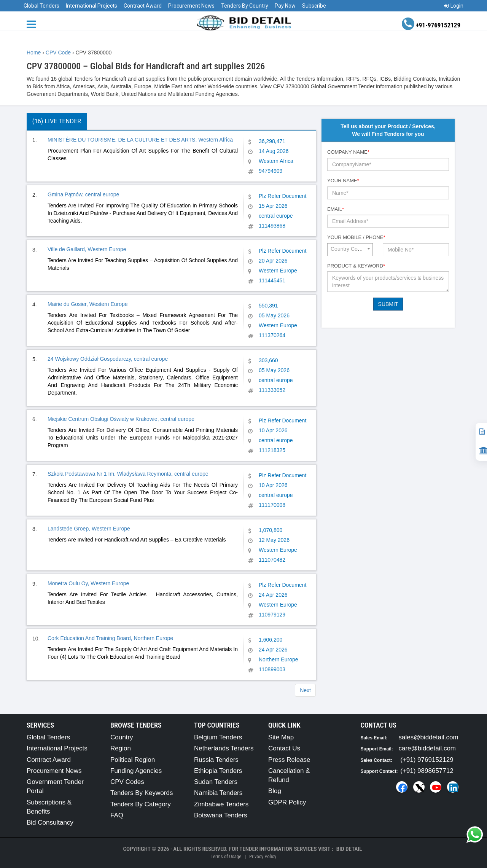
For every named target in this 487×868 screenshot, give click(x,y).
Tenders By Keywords (142, 793)
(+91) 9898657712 (427, 771)
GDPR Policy (287, 802)
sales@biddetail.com (429, 737)
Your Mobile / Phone (356, 237)
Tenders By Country (245, 6)
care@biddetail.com (427, 748)
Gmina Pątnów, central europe (83, 194)
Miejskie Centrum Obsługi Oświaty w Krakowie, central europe (121, 419)
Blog (275, 791)
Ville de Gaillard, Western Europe (87, 249)
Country (122, 737)
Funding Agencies (136, 771)
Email (336, 209)
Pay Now (285, 6)
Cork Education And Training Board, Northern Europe (110, 638)
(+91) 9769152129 (427, 760)
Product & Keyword (356, 266)
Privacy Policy (263, 856)
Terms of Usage (226, 856)
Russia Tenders (216, 760)
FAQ (117, 815)
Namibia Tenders (218, 793)
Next (305, 690)
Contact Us (284, 748)
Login (454, 6)
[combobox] (350, 250)
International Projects (92, 6)
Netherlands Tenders (224, 748)
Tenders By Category (141, 804)
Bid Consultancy (50, 823)
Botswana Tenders (221, 815)
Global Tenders (41, 6)
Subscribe (314, 6)
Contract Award (143, 6)
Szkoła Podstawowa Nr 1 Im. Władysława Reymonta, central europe (128, 474)
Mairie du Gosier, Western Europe (88, 304)
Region (121, 748)
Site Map (281, 737)
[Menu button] (33, 24)
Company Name (348, 152)
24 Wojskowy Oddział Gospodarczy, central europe (108, 359)
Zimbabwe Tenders (221, 804)
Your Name (343, 181)
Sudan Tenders (216, 782)
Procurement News (191, 6)
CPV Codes (127, 782)
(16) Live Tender (57, 121)
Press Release (289, 760)
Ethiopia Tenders (218, 771)
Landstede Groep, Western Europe (89, 529)
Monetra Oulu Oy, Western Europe (88, 583)
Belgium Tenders (218, 737)
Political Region (133, 760)
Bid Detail (349, 849)
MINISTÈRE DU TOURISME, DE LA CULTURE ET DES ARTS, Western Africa (140, 140)
